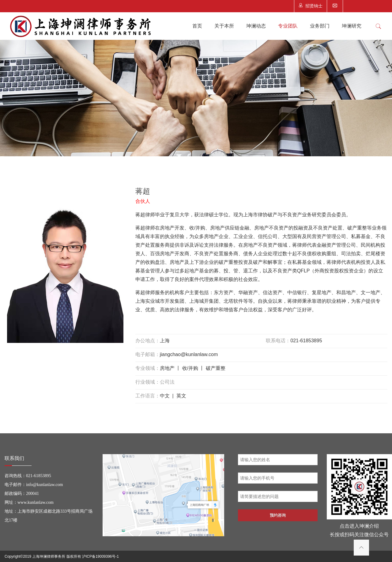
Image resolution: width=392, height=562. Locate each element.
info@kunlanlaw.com (44, 485)
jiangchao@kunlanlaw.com (189, 354)
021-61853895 (306, 341)
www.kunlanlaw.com (36, 502)
